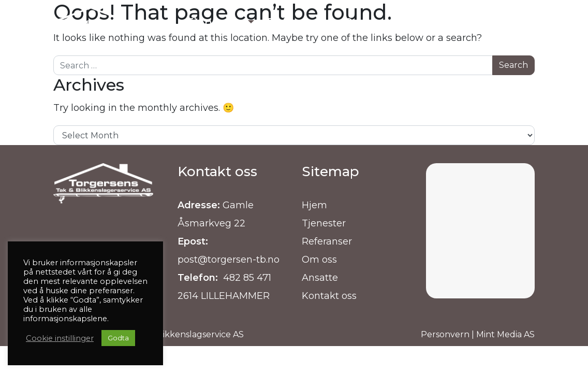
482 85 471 (246, 278)
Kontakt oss (329, 296)
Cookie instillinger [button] (60, 338)
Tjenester (324, 223)
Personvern (445, 334)
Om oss (319, 260)
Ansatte (320, 278)
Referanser (327, 241)
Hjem (314, 205)
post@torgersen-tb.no (229, 260)
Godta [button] (118, 338)
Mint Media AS (505, 334)
